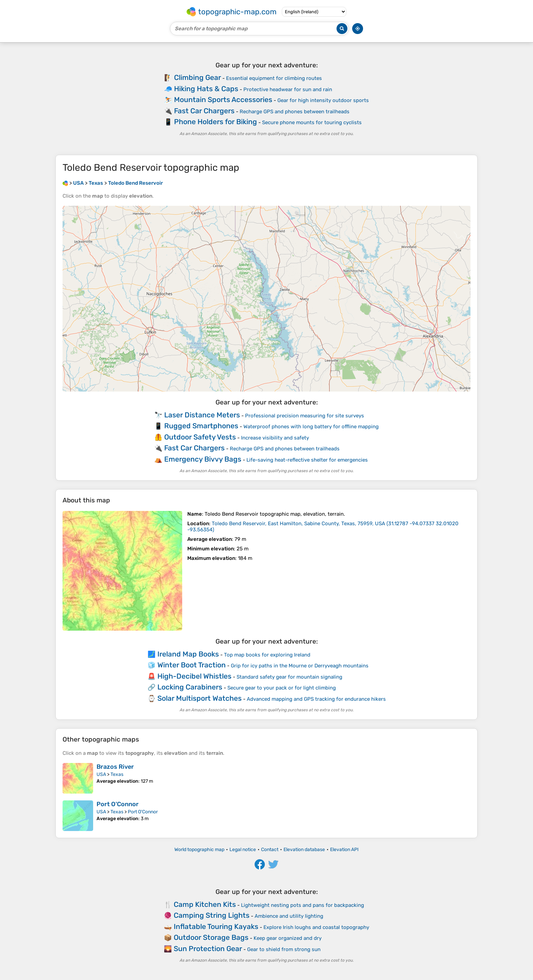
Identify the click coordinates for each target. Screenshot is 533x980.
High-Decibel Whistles (194, 676)
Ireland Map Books (188, 654)
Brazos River (115, 767)
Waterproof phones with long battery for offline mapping (311, 427)
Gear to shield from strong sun (284, 949)
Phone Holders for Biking (216, 122)
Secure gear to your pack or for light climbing (282, 688)
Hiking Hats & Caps (206, 89)
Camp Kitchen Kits (205, 904)
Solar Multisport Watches (200, 698)
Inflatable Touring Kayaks (216, 926)
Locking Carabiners (190, 687)
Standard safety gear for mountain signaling (289, 677)
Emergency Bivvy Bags (203, 459)
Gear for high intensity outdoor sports (323, 100)
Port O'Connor (118, 804)
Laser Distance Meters (202, 415)
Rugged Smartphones (201, 426)
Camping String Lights (212, 915)
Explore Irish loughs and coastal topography (316, 927)
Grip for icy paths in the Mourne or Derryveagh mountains (300, 666)
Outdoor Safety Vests (200, 437)
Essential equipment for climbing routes (274, 78)
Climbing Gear (197, 77)
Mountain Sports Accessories (223, 99)
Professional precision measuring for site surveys (305, 416)
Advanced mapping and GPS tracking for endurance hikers (316, 699)
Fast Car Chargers (204, 111)
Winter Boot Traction (192, 665)
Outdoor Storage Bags (211, 937)
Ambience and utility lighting (289, 916)
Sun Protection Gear (208, 949)
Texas (117, 774)
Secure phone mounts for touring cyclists (312, 122)
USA (101, 774)
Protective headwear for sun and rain (288, 89)
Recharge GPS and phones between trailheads (295, 112)
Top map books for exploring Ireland (267, 655)
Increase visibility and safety (275, 438)
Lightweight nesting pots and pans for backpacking (303, 905)
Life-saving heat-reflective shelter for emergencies (307, 460)
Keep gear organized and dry (288, 938)
